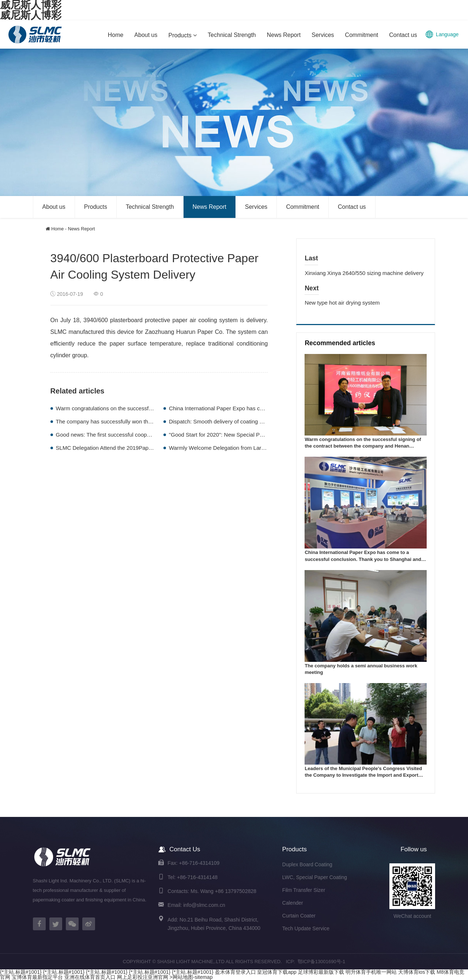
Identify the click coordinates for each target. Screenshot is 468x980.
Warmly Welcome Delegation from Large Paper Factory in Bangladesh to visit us (267, 448)
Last (311, 258)
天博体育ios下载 (417, 972)
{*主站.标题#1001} (21, 972)
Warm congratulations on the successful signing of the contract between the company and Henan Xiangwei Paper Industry (363, 446)
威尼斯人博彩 (31, 15)
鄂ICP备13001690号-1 (321, 962)
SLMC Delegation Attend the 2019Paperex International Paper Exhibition (144, 448)
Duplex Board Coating (307, 864)
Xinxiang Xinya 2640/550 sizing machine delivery (364, 273)
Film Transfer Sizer (304, 890)
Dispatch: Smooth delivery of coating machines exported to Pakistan (252, 421)
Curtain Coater (299, 916)
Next (312, 288)
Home (57, 229)
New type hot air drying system (342, 303)
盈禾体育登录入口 (235, 972)
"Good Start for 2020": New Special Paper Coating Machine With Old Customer (265, 435)
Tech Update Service (306, 928)
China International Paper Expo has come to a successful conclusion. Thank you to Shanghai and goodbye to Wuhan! (363, 559)
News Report (82, 229)
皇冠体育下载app (277, 972)
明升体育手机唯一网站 (371, 972)
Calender (293, 903)
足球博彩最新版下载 (321, 972)
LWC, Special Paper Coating (315, 877)
